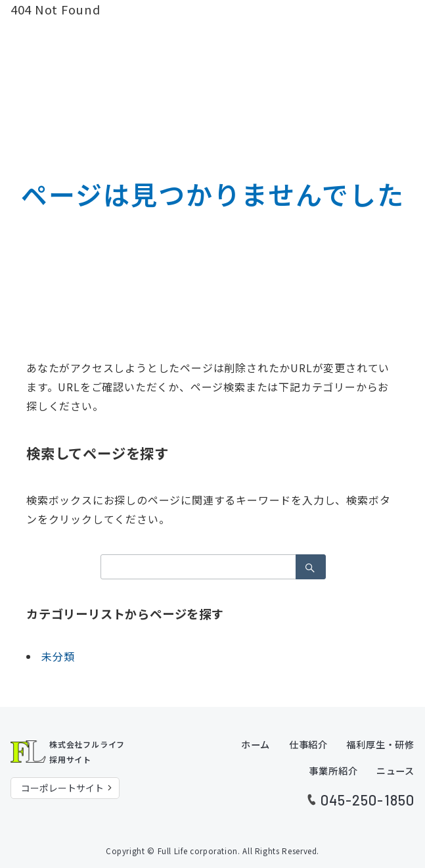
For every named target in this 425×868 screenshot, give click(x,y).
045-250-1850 (368, 800)
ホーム (256, 744)
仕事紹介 (308, 744)
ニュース (395, 771)
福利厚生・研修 (380, 744)
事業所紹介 (333, 771)
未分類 (58, 656)
